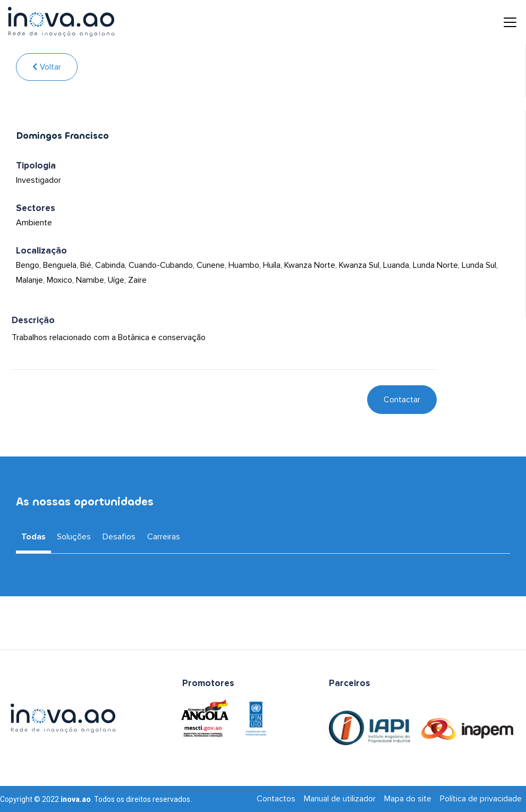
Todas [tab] (33, 537)
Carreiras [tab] (164, 537)
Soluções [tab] (74, 537)
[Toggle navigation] (502, 22)
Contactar (402, 400)
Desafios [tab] (119, 537)
